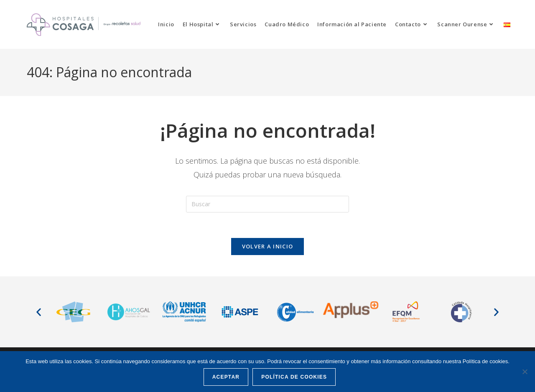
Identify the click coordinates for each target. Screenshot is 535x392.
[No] (525, 372)
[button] (39, 312)
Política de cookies (294, 377)
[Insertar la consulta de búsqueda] (267, 204)
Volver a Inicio (268, 246)
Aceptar (226, 377)
